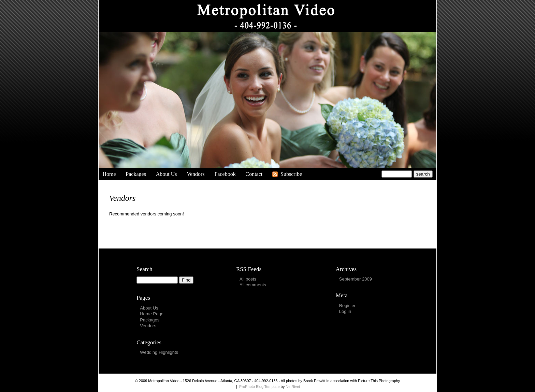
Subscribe (291, 174)
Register (347, 306)
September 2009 (356, 279)
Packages (136, 174)
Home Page (152, 314)
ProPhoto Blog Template (259, 387)
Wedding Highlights (159, 352)
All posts (248, 279)
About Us (167, 174)
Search (144, 269)
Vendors (196, 174)
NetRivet (293, 387)
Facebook (225, 174)
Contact (254, 174)
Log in (345, 311)
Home (109, 174)
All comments (253, 285)
